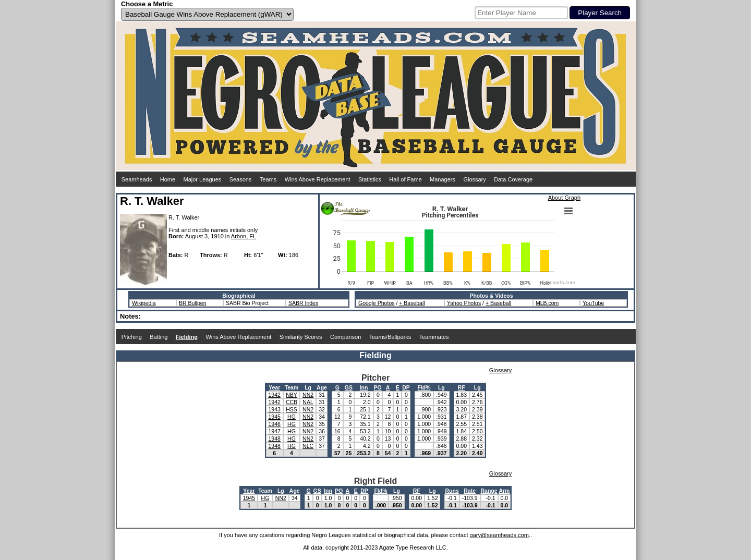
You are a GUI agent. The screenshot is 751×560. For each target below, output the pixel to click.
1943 (275, 409)
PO (378, 387)
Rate (470, 491)
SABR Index (303, 303)
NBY (292, 395)
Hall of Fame (405, 179)
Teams (268, 179)
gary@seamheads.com (499, 535)
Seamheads (137, 179)
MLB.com (547, 303)
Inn (364, 387)
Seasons (241, 179)
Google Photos (376, 303)
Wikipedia (144, 303)
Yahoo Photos (464, 303)
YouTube (593, 303)
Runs (452, 491)
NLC (308, 446)
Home (168, 179)
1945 (275, 417)
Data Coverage (513, 179)
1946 (275, 424)
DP (406, 387)
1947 (275, 431)
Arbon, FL (244, 236)
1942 (275, 395)
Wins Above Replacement (318, 179)
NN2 (308, 395)
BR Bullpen (193, 303)
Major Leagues (203, 179)
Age (322, 387)
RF (462, 387)
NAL (308, 402)
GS (349, 387)
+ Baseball (412, 303)
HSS (292, 409)
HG (292, 417)
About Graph (564, 198)
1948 (275, 439)
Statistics (370, 179)
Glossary (474, 179)
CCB (292, 402)
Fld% (424, 387)
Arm (504, 491)
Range (489, 491)
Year (274, 387)
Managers (443, 179)
